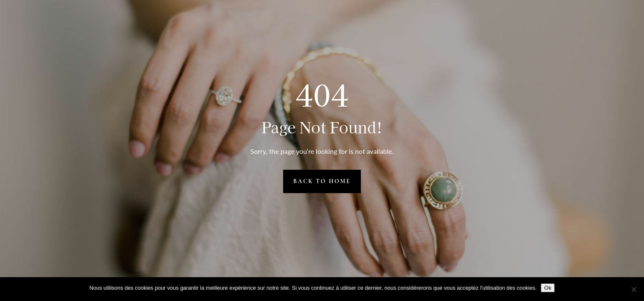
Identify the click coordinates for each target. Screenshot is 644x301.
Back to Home (322, 181)
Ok (548, 288)
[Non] (634, 289)
